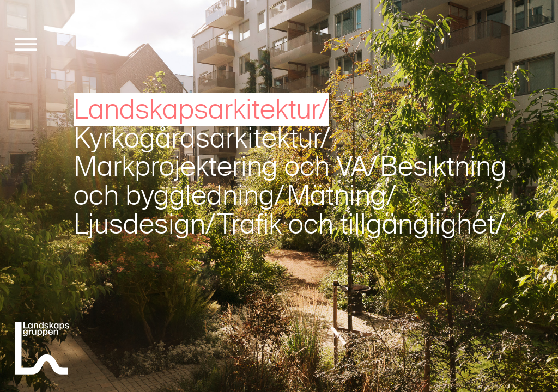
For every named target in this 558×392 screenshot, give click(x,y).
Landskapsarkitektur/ (201, 109)
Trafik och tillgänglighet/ (361, 224)
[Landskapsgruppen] (42, 350)
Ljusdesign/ (144, 224)
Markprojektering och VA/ (226, 167)
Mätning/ (341, 195)
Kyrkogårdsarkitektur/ (202, 138)
